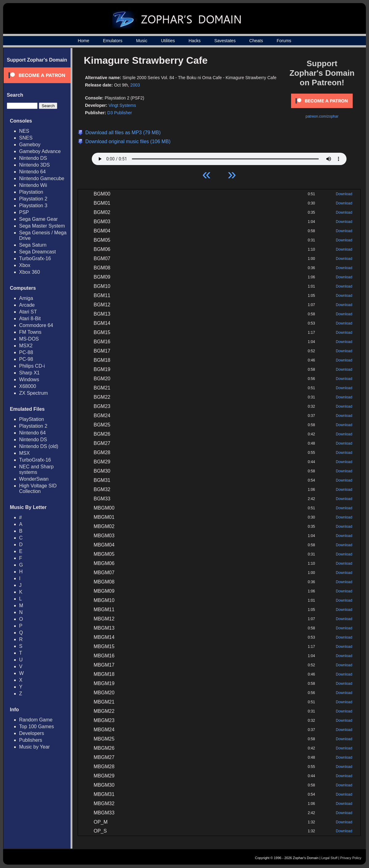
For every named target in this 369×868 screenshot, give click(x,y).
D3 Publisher (120, 113)
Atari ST (28, 312)
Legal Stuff (329, 858)
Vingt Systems (122, 105)
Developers (32, 733)
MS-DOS (29, 339)
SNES (26, 138)
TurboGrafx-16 (35, 258)
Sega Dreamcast (37, 252)
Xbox (25, 265)
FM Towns (30, 332)
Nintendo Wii (33, 185)
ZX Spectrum (33, 393)
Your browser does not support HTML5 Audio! (219, 157)
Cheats (256, 41)
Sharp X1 (29, 373)
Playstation (31, 192)
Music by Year (34, 747)
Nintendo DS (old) (39, 446)
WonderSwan (34, 479)
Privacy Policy (351, 858)
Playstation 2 (33, 199)
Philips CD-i (32, 366)
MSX (24, 453)
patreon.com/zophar (322, 116)
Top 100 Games (36, 727)
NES (24, 131)
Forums (284, 41)
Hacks (195, 41)
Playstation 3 (33, 206)
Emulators (113, 41)
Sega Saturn (33, 245)
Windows (29, 379)
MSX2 (26, 346)
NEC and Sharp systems (36, 469)
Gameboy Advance (40, 151)
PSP (24, 212)
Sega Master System (42, 226)
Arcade (27, 305)
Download (344, 194)
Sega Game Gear (38, 219)
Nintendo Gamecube (42, 178)
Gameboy (30, 145)
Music (142, 41)
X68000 (28, 386)
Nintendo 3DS (34, 165)
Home (83, 41)
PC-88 (26, 352)
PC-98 (26, 359)
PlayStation (32, 419)
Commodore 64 (36, 325)
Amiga (26, 298)
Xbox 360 (30, 272)
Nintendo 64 (32, 172)
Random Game (36, 720)
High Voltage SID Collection (38, 489)
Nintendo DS (33, 158)
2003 (135, 85)
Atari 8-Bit (30, 319)
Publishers (31, 740)
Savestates (225, 41)
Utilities (168, 41)
